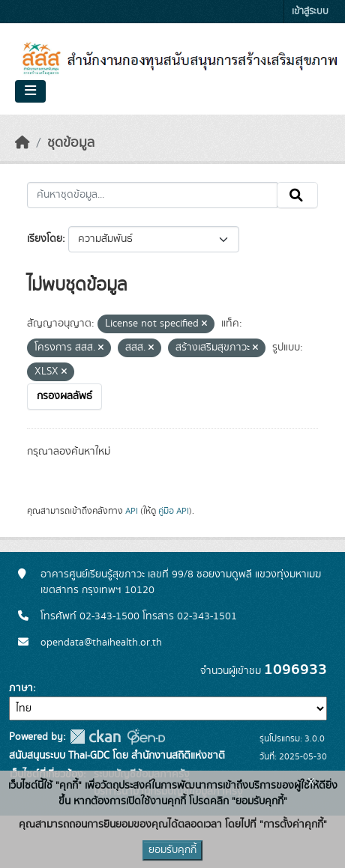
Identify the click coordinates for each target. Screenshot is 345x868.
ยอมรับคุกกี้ (172, 850)
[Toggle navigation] (30, 91)
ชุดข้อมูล (71, 143)
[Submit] (297, 195)
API (132, 511)
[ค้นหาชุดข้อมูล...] (152, 195)
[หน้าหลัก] (22, 143)
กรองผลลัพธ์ (64, 396)
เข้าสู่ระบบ (310, 12)
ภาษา (21, 688)
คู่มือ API (174, 511)
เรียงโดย (45, 239)
